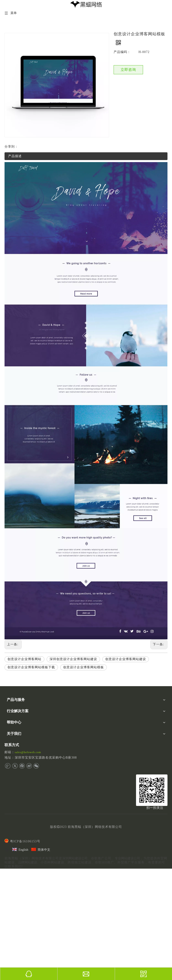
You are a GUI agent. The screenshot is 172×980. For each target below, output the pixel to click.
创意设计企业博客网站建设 (126, 659)
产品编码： (122, 52)
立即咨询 (128, 70)
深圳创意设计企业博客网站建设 (73, 659)
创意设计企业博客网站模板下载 (31, 667)
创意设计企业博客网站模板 (84, 667)
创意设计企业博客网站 (24, 659)
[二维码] (152, 790)
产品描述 (15, 156)
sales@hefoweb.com (28, 752)
